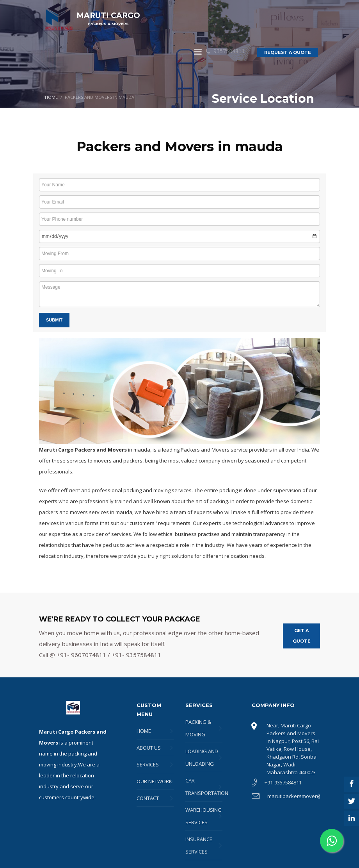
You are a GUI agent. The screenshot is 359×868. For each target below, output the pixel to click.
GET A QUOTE (302, 636)
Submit (54, 320)
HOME (51, 97)
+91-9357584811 (283, 782)
